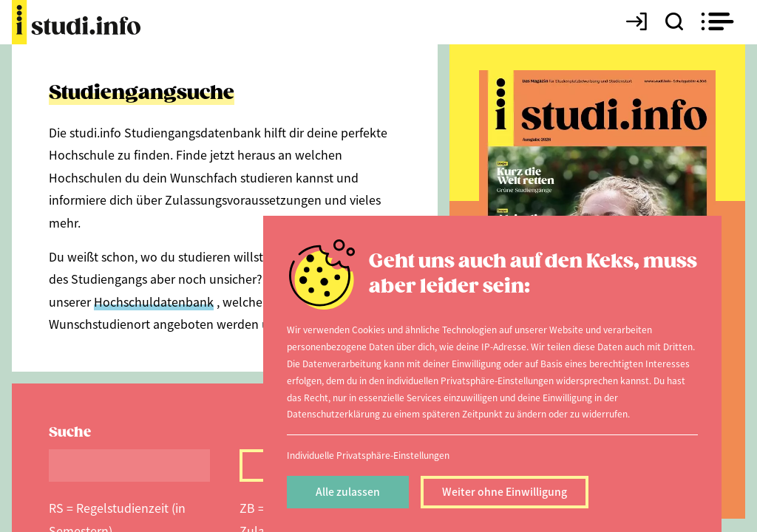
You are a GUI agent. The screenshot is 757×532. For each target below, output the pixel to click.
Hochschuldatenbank (154, 301)
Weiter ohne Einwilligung (505, 491)
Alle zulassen (348, 491)
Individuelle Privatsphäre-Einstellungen (368, 455)
